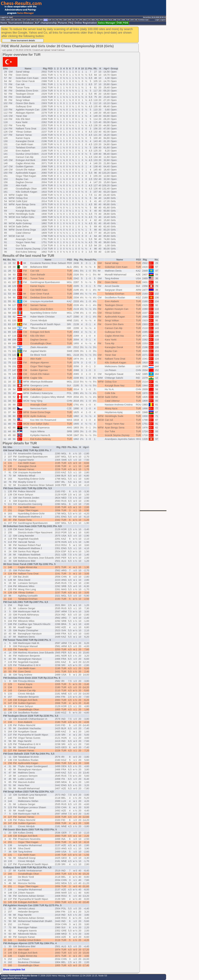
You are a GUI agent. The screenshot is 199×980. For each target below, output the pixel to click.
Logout (163, 20)
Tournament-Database (21, 23)
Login (157, 20)
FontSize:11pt (143, 20)
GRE (69, 20)
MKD (85, 20)
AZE (12, 20)
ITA (77, 20)
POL (97, 20)
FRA (61, 20)
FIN (57, 20)
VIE (136, 20)
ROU (106, 20)
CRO (33, 20)
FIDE (126, 23)
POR (102, 20)
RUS (110, 20)
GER (65, 20)
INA (73, 20)
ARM (8, 20)
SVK (119, 20)
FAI (54, 20)
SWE (123, 20)
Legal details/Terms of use (14, 978)
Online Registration (86, 23)
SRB (115, 20)
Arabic (3, 20)
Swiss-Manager (107, 23)
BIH (16, 20)
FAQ (71, 23)
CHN (28, 20)
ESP (50, 20)
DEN (41, 20)
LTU (89, 20)
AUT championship (46, 23)
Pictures (63, 23)
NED (93, 20)
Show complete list (14, 970)
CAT (24, 20)
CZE (37, 20)
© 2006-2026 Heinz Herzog (51, 976)
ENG (46, 20)
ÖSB (119, 23)
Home (4, 23)
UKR (132, 20)
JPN (81, 20)
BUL (20, 20)
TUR (128, 20)
